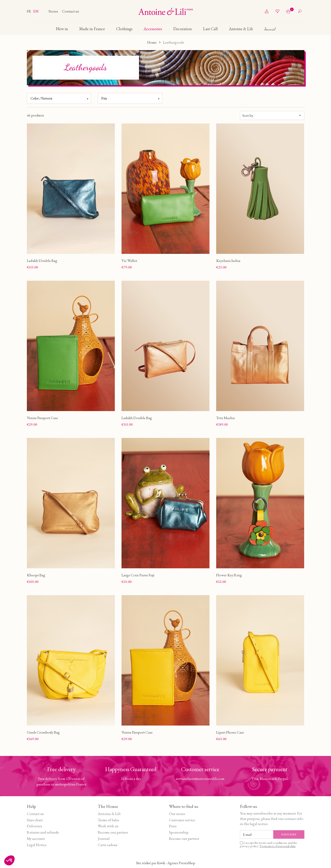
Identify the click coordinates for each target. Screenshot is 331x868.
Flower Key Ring (229, 575)
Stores (54, 11)
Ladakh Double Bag (42, 261)
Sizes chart (35, 820)
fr (29, 11)
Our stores (177, 814)
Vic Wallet (129, 261)
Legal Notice (37, 845)
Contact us (70, 11)
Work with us (108, 826)
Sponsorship (179, 832)
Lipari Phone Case (230, 732)
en (36, 11)
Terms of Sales (108, 820)
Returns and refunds (43, 832)
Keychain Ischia (228, 261)
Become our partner (113, 832)
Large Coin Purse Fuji (138, 575)
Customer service (182, 820)
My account (36, 838)
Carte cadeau (108, 845)
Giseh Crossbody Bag (43, 732)
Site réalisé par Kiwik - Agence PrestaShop (166, 863)
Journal (104, 838)
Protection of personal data (278, 846)
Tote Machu (225, 418)
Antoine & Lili (109, 814)
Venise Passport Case (42, 418)
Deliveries (34, 826)
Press (173, 826)
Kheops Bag (36, 575)
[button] (9, 860)
